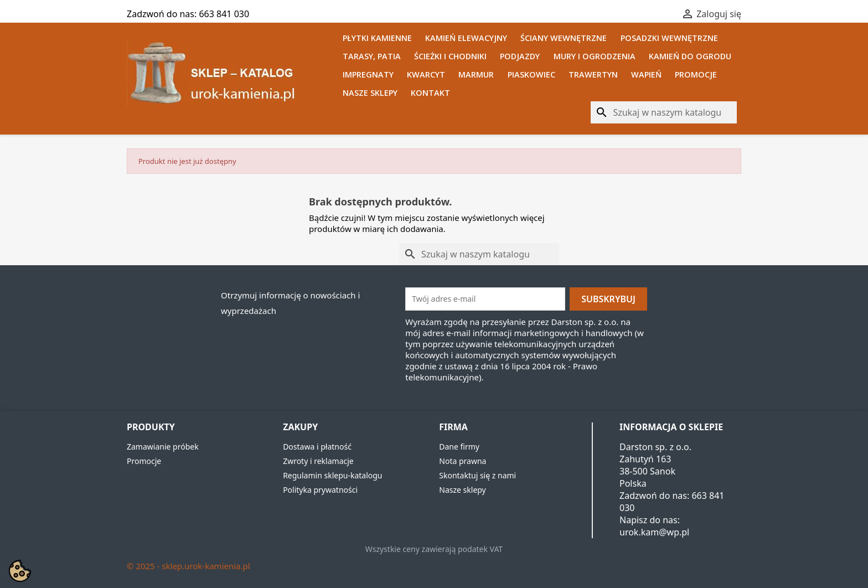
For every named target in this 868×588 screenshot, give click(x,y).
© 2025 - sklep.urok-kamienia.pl (188, 566)
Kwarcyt (426, 74)
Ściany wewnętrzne (564, 38)
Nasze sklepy (370, 93)
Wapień (646, 74)
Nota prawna (463, 461)
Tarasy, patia (372, 56)
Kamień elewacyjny (466, 38)
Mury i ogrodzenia (595, 56)
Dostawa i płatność (317, 447)
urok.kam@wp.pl (654, 532)
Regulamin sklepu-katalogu (332, 475)
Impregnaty (368, 74)
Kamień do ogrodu (690, 56)
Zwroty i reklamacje (318, 461)
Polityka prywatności (320, 490)
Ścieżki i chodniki (450, 56)
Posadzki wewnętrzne (669, 38)
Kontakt (430, 93)
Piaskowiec (531, 74)
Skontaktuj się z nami (477, 475)
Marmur (476, 74)
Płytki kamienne (377, 38)
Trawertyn (593, 74)
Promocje (696, 74)
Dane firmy (459, 447)
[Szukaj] (664, 112)
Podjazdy (520, 56)
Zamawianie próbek (163, 447)
